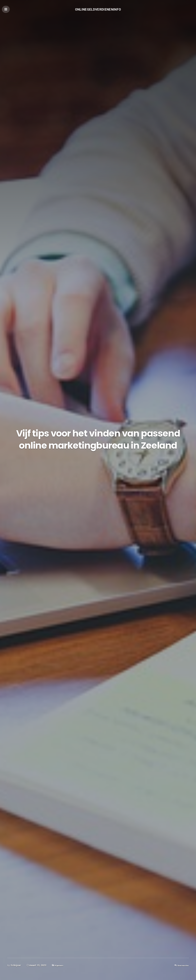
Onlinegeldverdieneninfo (98, 11)
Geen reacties (181, 965)
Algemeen (60, 965)
